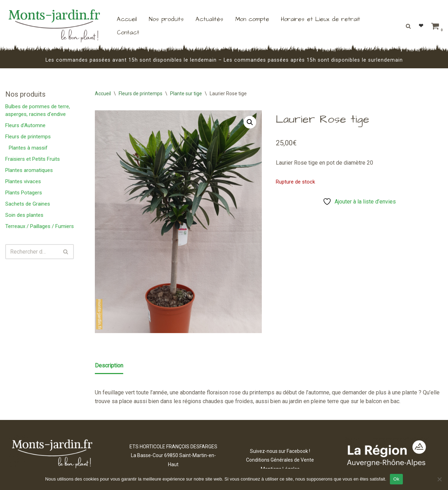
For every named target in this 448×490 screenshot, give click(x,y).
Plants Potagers (24, 193)
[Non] (439, 479)
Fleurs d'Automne (25, 125)
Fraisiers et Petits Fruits (33, 159)
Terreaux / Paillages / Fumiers (40, 226)
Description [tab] (109, 365)
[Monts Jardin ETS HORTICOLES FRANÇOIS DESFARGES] (54, 26)
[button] (250, 122)
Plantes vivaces (23, 181)
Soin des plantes (24, 215)
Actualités (209, 19)
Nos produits (166, 19)
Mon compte (252, 19)
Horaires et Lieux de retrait (321, 19)
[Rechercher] (408, 26)
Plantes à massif (28, 148)
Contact (128, 33)
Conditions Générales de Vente (280, 460)
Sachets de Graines (28, 204)
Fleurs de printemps (28, 137)
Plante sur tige (186, 94)
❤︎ (421, 26)
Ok (396, 479)
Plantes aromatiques (29, 170)
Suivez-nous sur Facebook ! (280, 451)
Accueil (127, 19)
